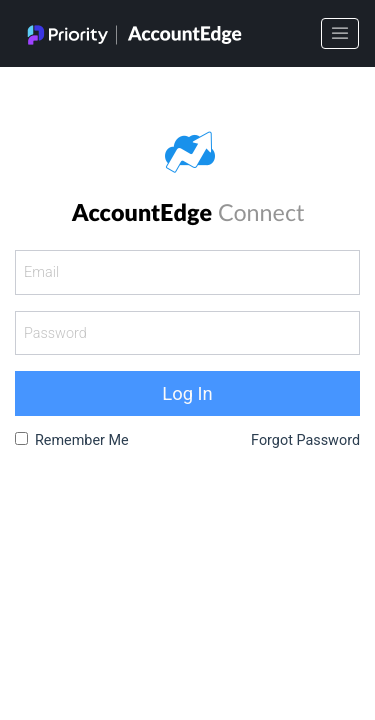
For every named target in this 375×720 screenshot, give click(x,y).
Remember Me (82, 440)
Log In (187, 393)
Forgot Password (305, 440)
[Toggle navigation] (340, 34)
